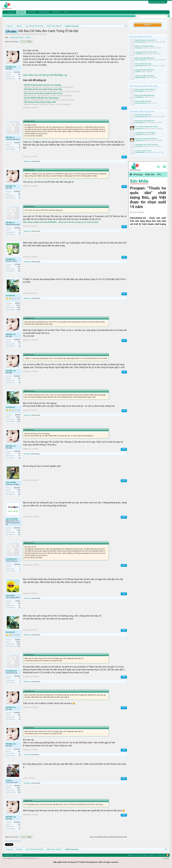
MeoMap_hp (35, 34)
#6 (124, 294)
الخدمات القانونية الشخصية (143, 150)
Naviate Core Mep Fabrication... (145, 76)
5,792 (19, 490)
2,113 (19, 310)
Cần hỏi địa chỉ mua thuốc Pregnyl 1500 (40, 102)
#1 (124, 108)
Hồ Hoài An (139, 146)
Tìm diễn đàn (9, 15)
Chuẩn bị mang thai (22, 34)
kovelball (138, 72)
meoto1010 (10, 595)
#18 (124, 750)
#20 (124, 815)
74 (19, 145)
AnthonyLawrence (141, 42)
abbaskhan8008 (140, 78)
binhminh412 (37, 87)
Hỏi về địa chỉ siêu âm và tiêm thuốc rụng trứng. (43, 89)
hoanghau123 (11, 559)
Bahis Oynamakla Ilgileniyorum (145, 58)
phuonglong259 (38, 100)
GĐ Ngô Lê (10, 137)
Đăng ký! (148, 25)
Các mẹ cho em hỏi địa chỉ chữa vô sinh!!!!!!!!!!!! (43, 93)
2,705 (19, 267)
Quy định (166, 858)
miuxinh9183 (11, 482)
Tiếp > (30, 42)
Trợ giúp (145, 855)
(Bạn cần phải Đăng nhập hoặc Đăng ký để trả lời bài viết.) (109, 837)
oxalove (9, 780)
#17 (124, 708)
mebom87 (36, 104)
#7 (124, 340)
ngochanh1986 (12, 519)
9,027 (19, 788)
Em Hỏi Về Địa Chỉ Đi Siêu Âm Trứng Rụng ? (42, 98)
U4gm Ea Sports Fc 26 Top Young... (146, 52)
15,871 (18, 305)
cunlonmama (139, 129)
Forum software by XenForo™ (21, 858)
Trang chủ (11, 12)
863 (19, 792)
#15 (124, 630)
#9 (124, 411)
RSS (167, 855)
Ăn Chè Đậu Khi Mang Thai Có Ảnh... (147, 127)
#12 (124, 517)
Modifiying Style (9, 855)
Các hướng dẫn (44, 12)
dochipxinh (10, 296)
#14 (124, 594)
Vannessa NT (139, 135)
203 (19, 534)
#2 (124, 157)
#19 (124, 778)
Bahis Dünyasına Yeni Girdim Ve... (146, 40)
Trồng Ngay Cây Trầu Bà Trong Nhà (147, 145)
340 (19, 603)
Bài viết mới (19, 15)
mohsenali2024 (140, 152)
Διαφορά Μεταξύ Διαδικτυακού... (145, 70)
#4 (124, 227)
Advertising (56, 12)
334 (19, 74)
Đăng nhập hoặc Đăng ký (158, 2)
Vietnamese (19, 855)
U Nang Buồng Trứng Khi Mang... (146, 133)
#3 (124, 186)
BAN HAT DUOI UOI (39, 91)
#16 (124, 677)
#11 (124, 481)
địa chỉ (28, 37)
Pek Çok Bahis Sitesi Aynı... (144, 64)
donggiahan (11, 259)
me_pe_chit (36, 96)
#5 (124, 257)
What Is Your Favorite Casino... (145, 46)
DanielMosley (139, 91)
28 (19, 79)
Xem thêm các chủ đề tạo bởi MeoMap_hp (45, 75)
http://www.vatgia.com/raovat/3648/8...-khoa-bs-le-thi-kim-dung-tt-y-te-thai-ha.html (61, 222)
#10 (124, 449)
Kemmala (138, 48)
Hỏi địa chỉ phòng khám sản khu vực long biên (43, 85)
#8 (124, 372)
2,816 (19, 530)
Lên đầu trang (161, 855)
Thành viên (32, 12)
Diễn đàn (21, 12)
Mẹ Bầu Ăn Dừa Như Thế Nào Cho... (147, 139)
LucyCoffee (139, 54)
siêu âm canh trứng (16, 37)
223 (19, 271)
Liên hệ (66, 12)
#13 (124, 565)
